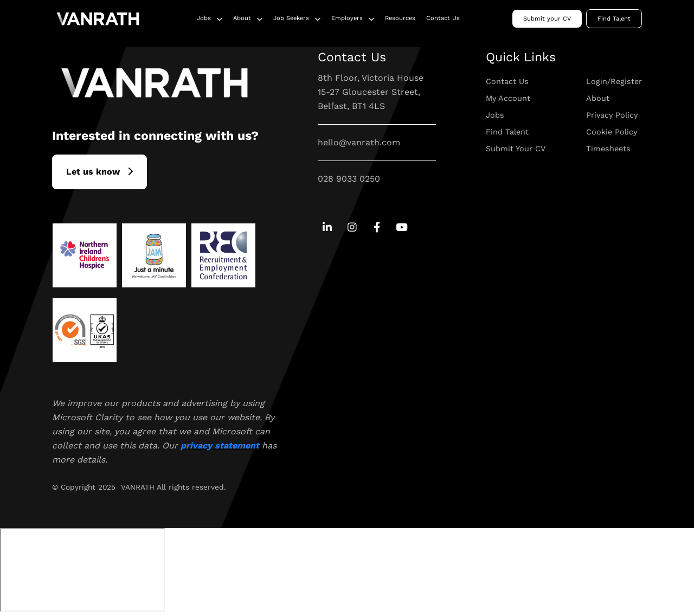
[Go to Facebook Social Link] (377, 228)
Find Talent (614, 19)
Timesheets (608, 149)
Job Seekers (291, 18)
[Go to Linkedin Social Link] (327, 228)
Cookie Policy (612, 132)
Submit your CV (547, 19)
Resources (400, 18)
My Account (508, 98)
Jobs (204, 18)
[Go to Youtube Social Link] (401, 228)
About (242, 18)
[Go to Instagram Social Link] (352, 228)
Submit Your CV (516, 149)
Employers (347, 18)
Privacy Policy (612, 115)
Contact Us (443, 18)
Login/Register (614, 81)
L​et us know (93, 172)
